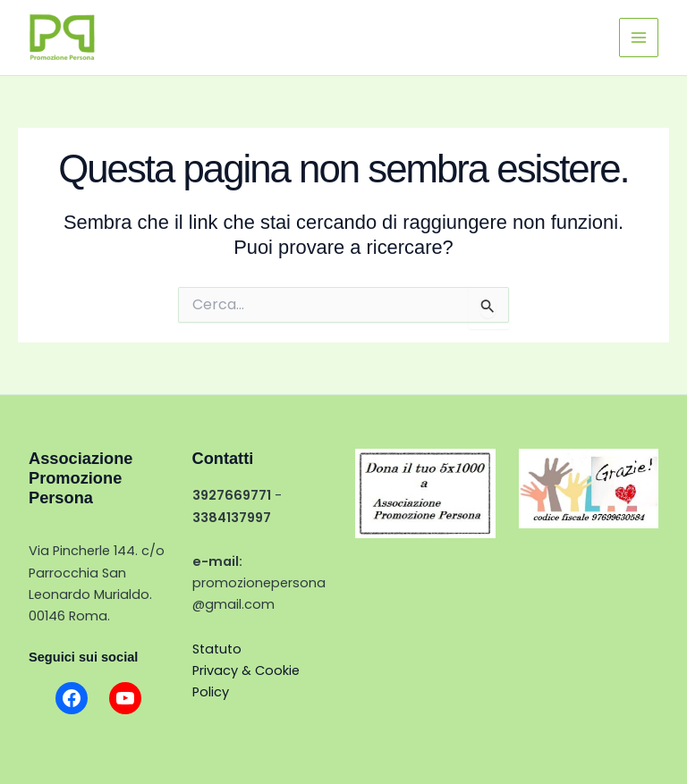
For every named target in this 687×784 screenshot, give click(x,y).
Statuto (217, 649)
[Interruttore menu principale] (639, 38)
